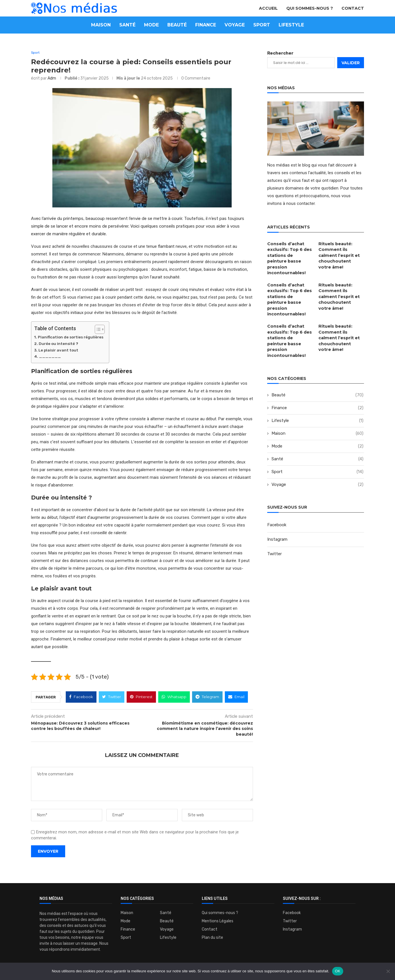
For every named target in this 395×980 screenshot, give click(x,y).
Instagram (277, 518)
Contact (353, 8)
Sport (262, 25)
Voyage (235, 25)
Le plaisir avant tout (58, 350)
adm (52, 79)
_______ (50, 357)
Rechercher (280, 53)
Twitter (274, 532)
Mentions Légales (218, 921)
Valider (351, 63)
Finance (206, 25)
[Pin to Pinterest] (141, 697)
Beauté (177, 25)
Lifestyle (291, 25)
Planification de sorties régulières (71, 338)
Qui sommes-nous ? (310, 8)
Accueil (268, 8)
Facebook (277, 503)
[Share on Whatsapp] (174, 697)
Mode (151, 25)
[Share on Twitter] (112, 697)
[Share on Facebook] (81, 697)
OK (338, 971)
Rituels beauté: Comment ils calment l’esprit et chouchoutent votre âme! (341, 255)
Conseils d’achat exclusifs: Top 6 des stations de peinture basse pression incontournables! (290, 255)
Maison (101, 25)
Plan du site (212, 938)
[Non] (388, 971)
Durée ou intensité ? (58, 344)
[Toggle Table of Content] (97, 330)
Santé (127, 25)
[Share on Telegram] (207, 697)
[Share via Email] (236, 697)
